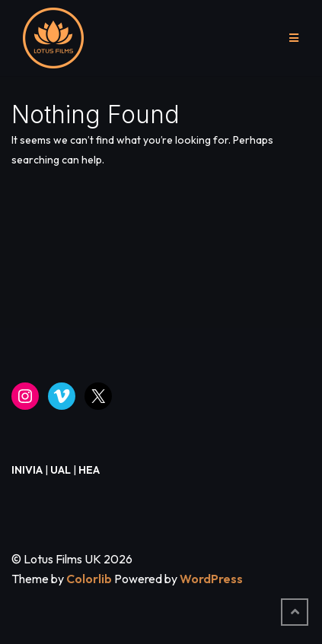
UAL (61, 470)
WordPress (211, 579)
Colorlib (89, 579)
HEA (89, 470)
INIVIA (27, 470)
